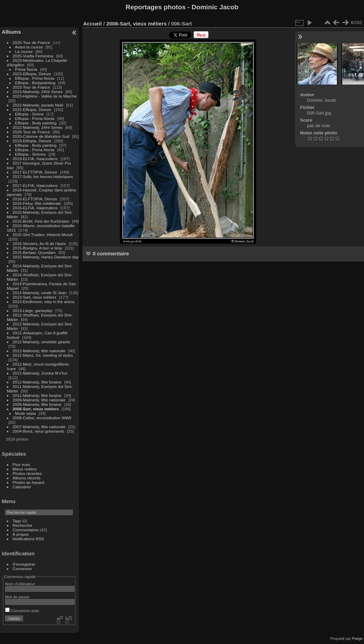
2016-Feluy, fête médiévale (37, 203)
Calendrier (22, 487)
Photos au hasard (29, 482)
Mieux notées (25, 469)
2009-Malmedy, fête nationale (39, 400)
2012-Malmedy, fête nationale (39, 351)
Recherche (22, 525)
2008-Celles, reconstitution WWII (42, 418)
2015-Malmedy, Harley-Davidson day (46, 257)
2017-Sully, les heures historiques (43, 176)
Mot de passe (17, 597)
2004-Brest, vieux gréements (38, 431)
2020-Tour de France (31, 132)
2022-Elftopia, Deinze (32, 109)
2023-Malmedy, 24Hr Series (38, 92)
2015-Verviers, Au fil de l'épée (39, 243)
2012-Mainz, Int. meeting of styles (43, 355)
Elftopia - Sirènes (31, 154)
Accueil (93, 24)
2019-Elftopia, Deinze (32, 141)
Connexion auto (22, 610)
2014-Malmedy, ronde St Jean (40, 293)
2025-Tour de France (31, 42)
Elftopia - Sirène (30, 114)
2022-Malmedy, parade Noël (38, 105)
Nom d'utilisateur (20, 584)
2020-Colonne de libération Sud (41, 136)
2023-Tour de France (31, 87)
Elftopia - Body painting (36, 123)
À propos (21, 534)
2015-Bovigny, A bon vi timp (37, 248)
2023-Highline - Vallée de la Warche (45, 96)
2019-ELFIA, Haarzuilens (35, 159)
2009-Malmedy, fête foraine (37, 404)
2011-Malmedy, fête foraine (37, 395)
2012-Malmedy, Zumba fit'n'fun (40, 373)
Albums (11, 32)
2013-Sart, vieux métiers (35, 297)
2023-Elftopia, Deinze (32, 74)
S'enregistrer (24, 564)
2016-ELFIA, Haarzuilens (35, 208)
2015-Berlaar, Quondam (34, 252)
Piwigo (357, 639)
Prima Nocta (26, 69)
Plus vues (21, 464)
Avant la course (29, 47)
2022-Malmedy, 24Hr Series (38, 127)
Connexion (22, 569)
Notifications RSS (29, 539)
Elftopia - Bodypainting (35, 83)
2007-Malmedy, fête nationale (39, 427)
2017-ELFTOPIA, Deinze (35, 172)
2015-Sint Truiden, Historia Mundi (43, 235)
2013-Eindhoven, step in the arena (44, 302)
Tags (17, 521)
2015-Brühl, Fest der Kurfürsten (41, 221)
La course (24, 51)
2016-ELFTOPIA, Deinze (35, 199)
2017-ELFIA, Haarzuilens (36, 185)
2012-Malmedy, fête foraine (37, 382)
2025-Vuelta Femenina (33, 56)
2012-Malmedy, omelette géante (42, 342)
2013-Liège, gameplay (33, 310)
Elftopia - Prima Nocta (35, 78)
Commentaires (26, 530)
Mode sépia (26, 413)
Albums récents (27, 478)
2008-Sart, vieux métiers (36, 409)
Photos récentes (27, 473)
